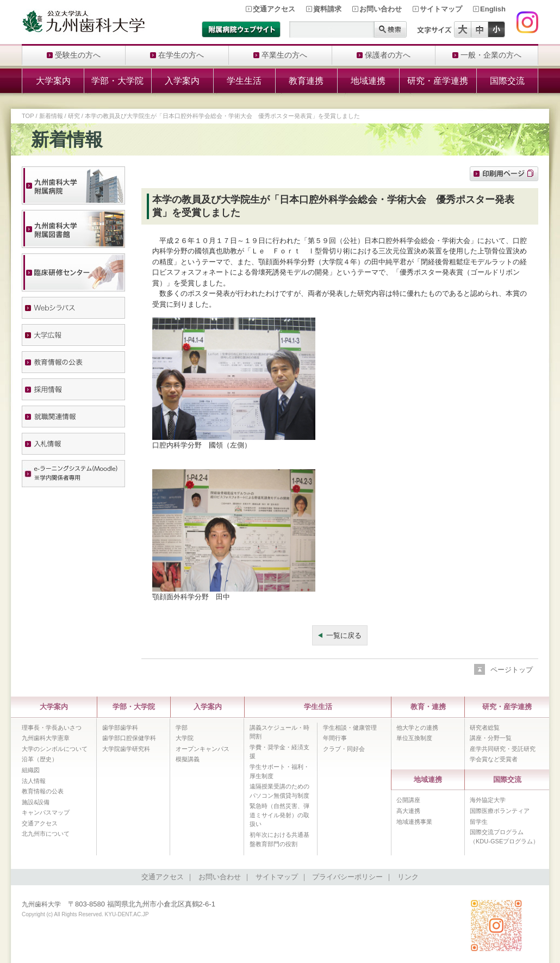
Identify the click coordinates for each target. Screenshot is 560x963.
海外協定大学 (488, 800)
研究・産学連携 (438, 81)
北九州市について (46, 834)
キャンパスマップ (46, 812)
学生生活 (244, 81)
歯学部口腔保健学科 (129, 738)
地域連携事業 (414, 822)
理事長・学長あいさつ (52, 728)
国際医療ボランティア (500, 811)
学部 (182, 728)
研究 (74, 116)
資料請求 (327, 9)
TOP (28, 116)
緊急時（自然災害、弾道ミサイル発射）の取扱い (279, 815)
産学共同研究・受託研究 (503, 749)
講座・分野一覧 (491, 738)
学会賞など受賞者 (494, 759)
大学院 (185, 738)
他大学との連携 (417, 728)
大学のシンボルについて (55, 749)
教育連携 (306, 81)
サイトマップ (441, 9)
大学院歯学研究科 (126, 749)
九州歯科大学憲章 (46, 738)
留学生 (479, 822)
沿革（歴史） (40, 759)
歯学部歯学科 (120, 728)
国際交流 (507, 81)
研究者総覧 (485, 728)
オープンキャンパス (203, 749)
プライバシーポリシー (347, 877)
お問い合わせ (381, 9)
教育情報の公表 (43, 791)
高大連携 (408, 811)
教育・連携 (428, 707)
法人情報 (34, 781)
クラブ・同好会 (344, 749)
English (493, 9)
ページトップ (512, 670)
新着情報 (51, 116)
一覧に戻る (344, 635)
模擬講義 (188, 759)
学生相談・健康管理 (350, 728)
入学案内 (182, 81)
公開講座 (408, 800)
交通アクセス (274, 9)
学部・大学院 (117, 81)
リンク (408, 877)
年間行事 (335, 738)
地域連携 (368, 81)
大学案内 (53, 81)
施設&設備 (36, 802)
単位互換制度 (414, 738)
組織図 (31, 770)
